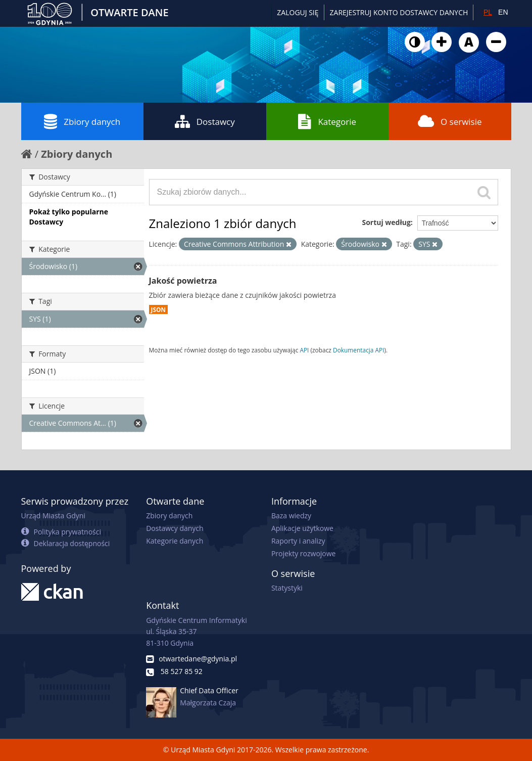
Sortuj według (386, 222)
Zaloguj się (298, 12)
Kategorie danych (175, 541)
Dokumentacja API (359, 350)
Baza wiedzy (291, 516)
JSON (158, 309)
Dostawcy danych (175, 528)
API (304, 350)
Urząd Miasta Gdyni (53, 516)
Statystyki (287, 588)
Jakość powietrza (183, 281)
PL (488, 12)
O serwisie (450, 121)
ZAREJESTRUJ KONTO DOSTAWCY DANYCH (399, 12)
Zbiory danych (82, 121)
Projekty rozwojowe (304, 553)
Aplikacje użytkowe (302, 528)
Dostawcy (205, 121)
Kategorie (327, 121)
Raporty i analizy (298, 541)
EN (503, 12)
